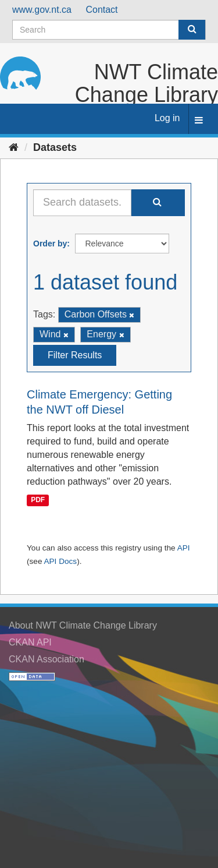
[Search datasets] (109, 30)
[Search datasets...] (82, 203)
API (184, 548)
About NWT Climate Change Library (83, 625)
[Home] (14, 147)
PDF (38, 500)
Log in (167, 118)
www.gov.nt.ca (42, 10)
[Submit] (192, 30)
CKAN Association (47, 659)
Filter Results (75, 355)
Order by (50, 244)
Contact (101, 10)
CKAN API (30, 642)
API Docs (60, 561)
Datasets (55, 147)
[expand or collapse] (199, 121)
